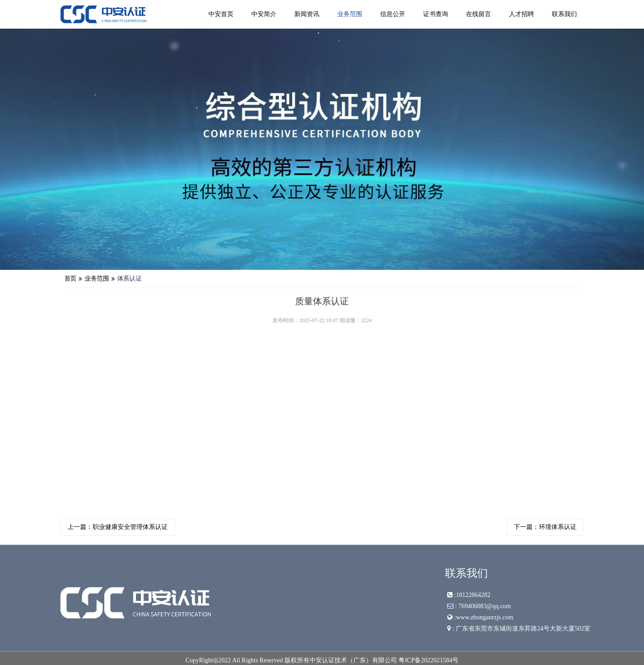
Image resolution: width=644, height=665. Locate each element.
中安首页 (221, 14)
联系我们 (564, 14)
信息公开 (393, 14)
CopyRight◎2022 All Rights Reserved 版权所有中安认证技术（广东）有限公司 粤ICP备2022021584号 (322, 660)
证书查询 (436, 14)
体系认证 (146, 279)
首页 (91, 279)
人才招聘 (521, 14)
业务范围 (350, 14)
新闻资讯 (307, 14)
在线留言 (479, 14)
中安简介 (264, 14)
